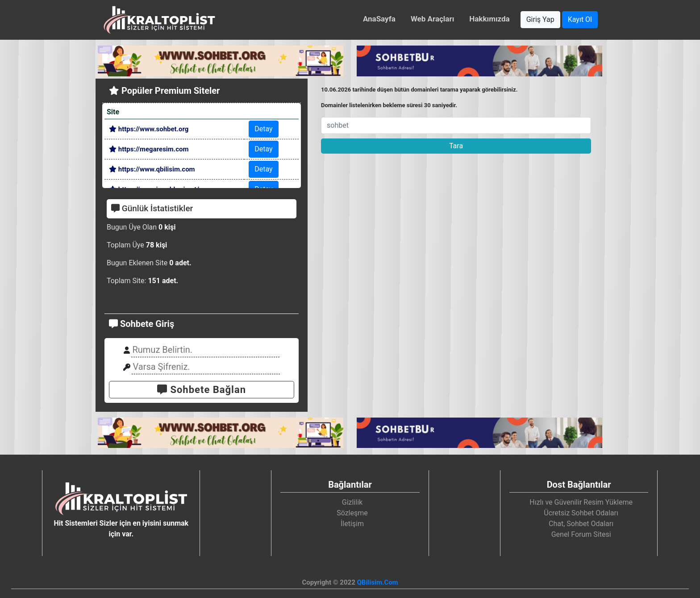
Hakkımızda (489, 19)
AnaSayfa (379, 19)
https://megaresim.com (149, 149)
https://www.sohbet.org (149, 129)
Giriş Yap (540, 19)
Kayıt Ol (580, 19)
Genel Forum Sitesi (581, 534)
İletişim (352, 524)
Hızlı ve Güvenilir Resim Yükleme (581, 502)
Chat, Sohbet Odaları (581, 524)
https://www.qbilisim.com (152, 169)
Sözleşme (352, 513)
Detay (263, 129)
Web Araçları (432, 19)
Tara (456, 146)
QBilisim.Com (377, 582)
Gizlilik (352, 502)
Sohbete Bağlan (202, 390)
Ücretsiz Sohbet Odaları (581, 513)
